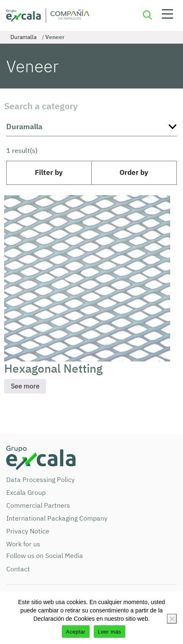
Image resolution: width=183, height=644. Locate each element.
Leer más (110, 632)
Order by (134, 172)
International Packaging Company (57, 518)
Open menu (168, 15)
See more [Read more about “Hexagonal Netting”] (25, 386)
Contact (18, 569)
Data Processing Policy (40, 479)
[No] (172, 619)
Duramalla (23, 37)
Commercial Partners (38, 505)
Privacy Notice (28, 531)
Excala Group (26, 492)
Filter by (49, 172)
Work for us (23, 544)
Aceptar (76, 632)
